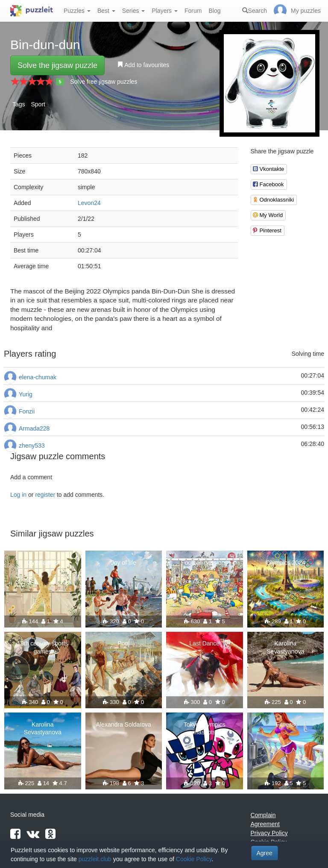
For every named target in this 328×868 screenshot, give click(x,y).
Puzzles (77, 11)
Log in (18, 495)
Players (165, 11)
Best (106, 11)
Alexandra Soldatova (124, 724)
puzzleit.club (95, 859)
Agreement (265, 824)
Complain (263, 815)
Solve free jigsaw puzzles (104, 82)
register (45, 495)
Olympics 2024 (286, 563)
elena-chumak (38, 377)
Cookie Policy (194, 859)
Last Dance (204, 643)
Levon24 (89, 203)
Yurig (26, 394)
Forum (193, 11)
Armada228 (34, 428)
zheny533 (32, 446)
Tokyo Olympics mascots (205, 728)
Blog (214, 11)
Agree (265, 853)
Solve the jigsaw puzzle (57, 65)
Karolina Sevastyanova (285, 647)
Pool (123, 643)
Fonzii (27, 411)
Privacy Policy (269, 833)
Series (134, 11)
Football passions (204, 563)
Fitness (286, 724)
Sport (38, 104)
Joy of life (124, 563)
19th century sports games (42, 647)
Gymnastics (42, 563)
